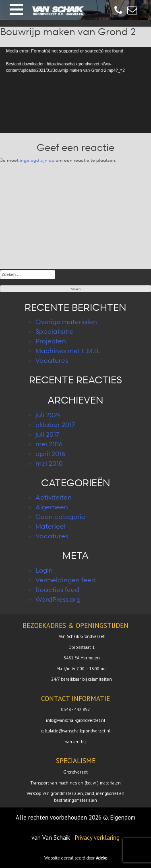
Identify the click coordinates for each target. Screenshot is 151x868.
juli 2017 (47, 434)
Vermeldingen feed (66, 580)
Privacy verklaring (97, 838)
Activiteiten (54, 497)
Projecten (51, 341)
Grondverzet (75, 772)
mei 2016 (49, 444)
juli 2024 (48, 415)
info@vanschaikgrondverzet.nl (75, 720)
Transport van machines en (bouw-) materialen (75, 783)
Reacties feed (57, 590)
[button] (16, 9)
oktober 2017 (55, 425)
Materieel (51, 526)
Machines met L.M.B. (68, 351)
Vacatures (52, 360)
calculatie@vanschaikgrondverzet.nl (76, 731)
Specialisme (55, 331)
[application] (75, 90)
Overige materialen (66, 322)
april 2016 (50, 454)
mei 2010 (49, 463)
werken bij (75, 742)
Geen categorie (60, 517)
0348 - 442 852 (75, 709)
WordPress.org (58, 599)
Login (44, 570)
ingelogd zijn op (37, 160)
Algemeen (52, 507)
